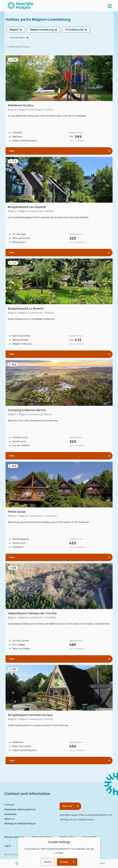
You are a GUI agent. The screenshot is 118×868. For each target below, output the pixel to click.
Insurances (10, 814)
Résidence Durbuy (21, 105)
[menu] (110, 6)
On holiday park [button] (74, 30)
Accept (64, 862)
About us (9, 819)
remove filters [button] (17, 38)
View (12, 151)
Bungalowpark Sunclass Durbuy (30, 715)
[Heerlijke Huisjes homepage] (20, 6)
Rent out (67, 806)
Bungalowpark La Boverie (26, 309)
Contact (9, 805)
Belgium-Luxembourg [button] (42, 30)
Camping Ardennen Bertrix (27, 410)
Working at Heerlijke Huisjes (20, 824)
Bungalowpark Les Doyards (27, 207)
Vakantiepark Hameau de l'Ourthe (32, 613)
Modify (48, 862)
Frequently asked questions (20, 809)
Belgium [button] (14, 30)
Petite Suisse (17, 512)
